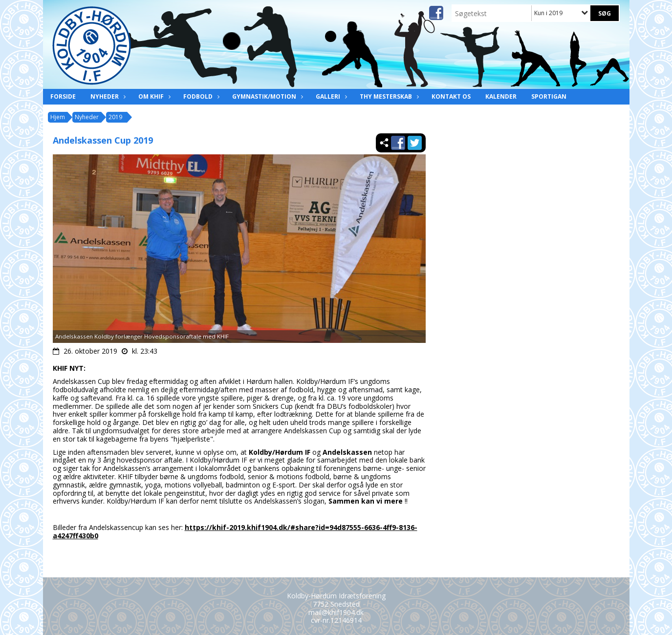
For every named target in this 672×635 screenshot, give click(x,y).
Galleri (330, 96)
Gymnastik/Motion (267, 96)
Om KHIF (153, 96)
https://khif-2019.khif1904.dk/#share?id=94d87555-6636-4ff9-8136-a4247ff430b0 (235, 531)
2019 (115, 117)
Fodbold (200, 96)
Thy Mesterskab (388, 96)
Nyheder (107, 96)
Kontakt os (451, 96)
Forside (63, 96)
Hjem (58, 117)
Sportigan (549, 96)
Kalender (501, 96)
